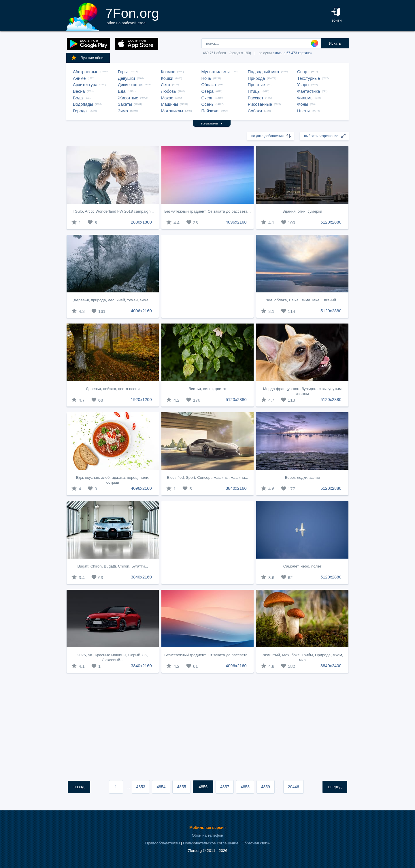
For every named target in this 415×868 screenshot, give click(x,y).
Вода (78, 98)
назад (79, 787)
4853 (141, 787)
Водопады (83, 104)
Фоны (303, 104)
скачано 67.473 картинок (292, 53)
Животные (128, 98)
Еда (122, 91)
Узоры (303, 85)
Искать (335, 43)
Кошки (167, 78)
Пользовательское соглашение (211, 843)
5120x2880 (331, 222)
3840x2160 (236, 488)
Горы (123, 72)
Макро (167, 98)
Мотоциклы (172, 111)
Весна (79, 91)
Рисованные (260, 104)
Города (80, 111)
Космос (168, 72)
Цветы (303, 111)
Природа (256, 78)
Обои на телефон (208, 835)
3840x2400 (331, 666)
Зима (123, 111)
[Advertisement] (207, 276)
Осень (207, 104)
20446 (294, 787)
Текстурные (309, 78)
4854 (161, 787)
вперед (335, 787)
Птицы (254, 91)
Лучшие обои (87, 58)
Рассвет (256, 98)
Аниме (79, 78)
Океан (207, 98)
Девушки (126, 78)
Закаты (125, 104)
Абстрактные (86, 72)
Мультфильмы (215, 72)
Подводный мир (263, 72)
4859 (266, 787)
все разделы (212, 123)
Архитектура (85, 85)
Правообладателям (163, 843)
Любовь (168, 91)
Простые (256, 85)
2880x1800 (141, 222)
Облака (209, 85)
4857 (225, 787)
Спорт (303, 72)
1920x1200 (141, 400)
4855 (181, 787)
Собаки (255, 111)
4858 (245, 787)
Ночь (206, 78)
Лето (165, 85)
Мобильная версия (207, 828)
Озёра (207, 91)
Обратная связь (256, 843)
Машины (169, 104)
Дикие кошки (130, 85)
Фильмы (305, 98)
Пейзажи (210, 111)
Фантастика (309, 91)
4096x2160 (236, 222)
